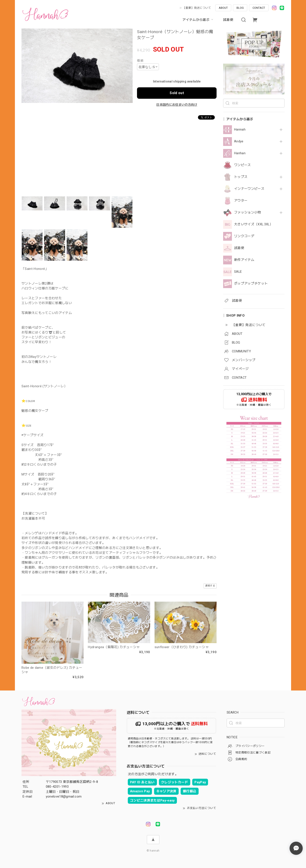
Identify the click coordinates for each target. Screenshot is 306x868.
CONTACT (259, 8)
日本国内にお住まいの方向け (177, 105)
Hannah (240, 130)
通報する (210, 586)
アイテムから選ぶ (198, 20)
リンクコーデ (244, 236)
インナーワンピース (249, 189)
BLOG (240, 8)
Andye (239, 141)
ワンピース (243, 165)
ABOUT (223, 8)
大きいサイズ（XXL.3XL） (254, 224)
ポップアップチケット (251, 284)
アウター (241, 201)
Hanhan (240, 153)
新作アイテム (244, 260)
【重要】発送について (197, 8)
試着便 (228, 20)
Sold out (177, 93)
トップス (241, 177)
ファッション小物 (248, 213)
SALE (238, 272)
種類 (140, 61)
